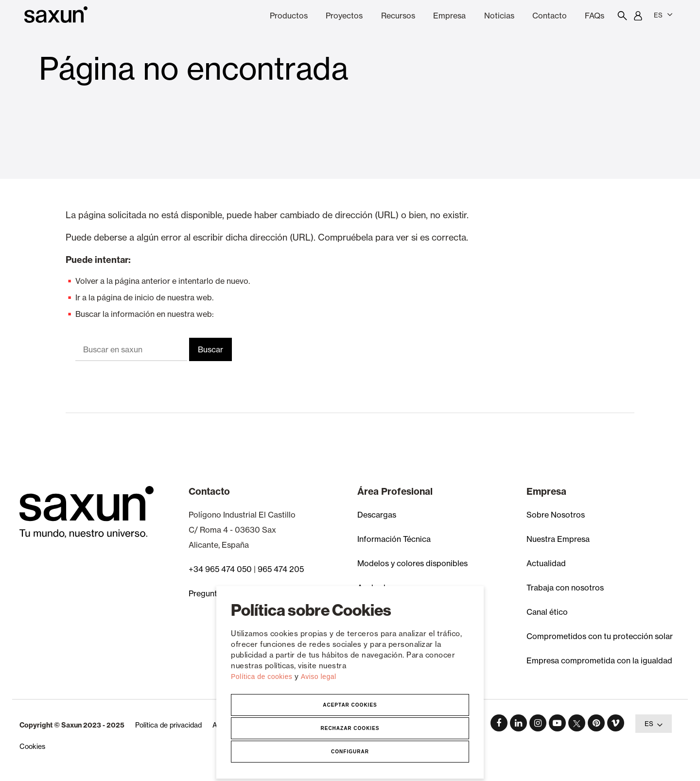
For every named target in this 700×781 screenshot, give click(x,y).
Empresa (449, 16)
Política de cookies (263, 677)
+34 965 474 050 (220, 569)
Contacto (550, 16)
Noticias (499, 16)
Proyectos (344, 16)
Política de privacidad (168, 725)
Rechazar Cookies (350, 728)
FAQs (595, 16)
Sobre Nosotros (556, 515)
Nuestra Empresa (558, 539)
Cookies (32, 746)
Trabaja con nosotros (565, 588)
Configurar (350, 752)
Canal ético (547, 612)
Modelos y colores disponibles (412, 563)
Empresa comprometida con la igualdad (599, 660)
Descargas (377, 515)
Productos (289, 16)
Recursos (398, 16)
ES (663, 15)
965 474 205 (281, 569)
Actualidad (546, 563)
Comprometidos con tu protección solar (600, 636)
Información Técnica (394, 539)
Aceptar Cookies (350, 705)
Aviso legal (319, 677)
